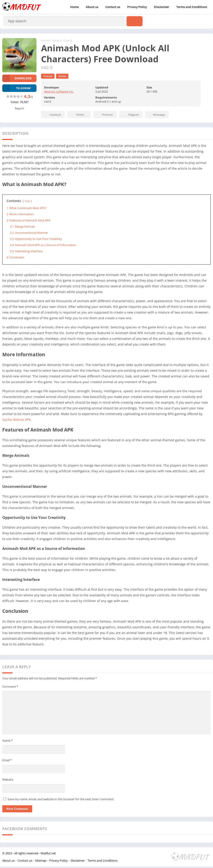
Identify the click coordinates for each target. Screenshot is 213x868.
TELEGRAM (16, 90)
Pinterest (104, 116)
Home (74, 7)
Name (8, 742)
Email (7, 762)
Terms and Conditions (192, 7)
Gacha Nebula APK (17, 421)
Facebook (52, 116)
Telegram (130, 116)
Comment (10, 688)
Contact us (113, 7)
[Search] (73, 22)
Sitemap (41, 862)
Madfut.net (48, 855)
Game (56, 42)
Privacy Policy (137, 7)
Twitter (77, 116)
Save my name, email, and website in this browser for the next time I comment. (61, 801)
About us (92, 7)
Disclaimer (162, 7)
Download (17, 80)
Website (8, 781)
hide (27, 203)
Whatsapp (156, 116)
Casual (68, 42)
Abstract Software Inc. (59, 93)
